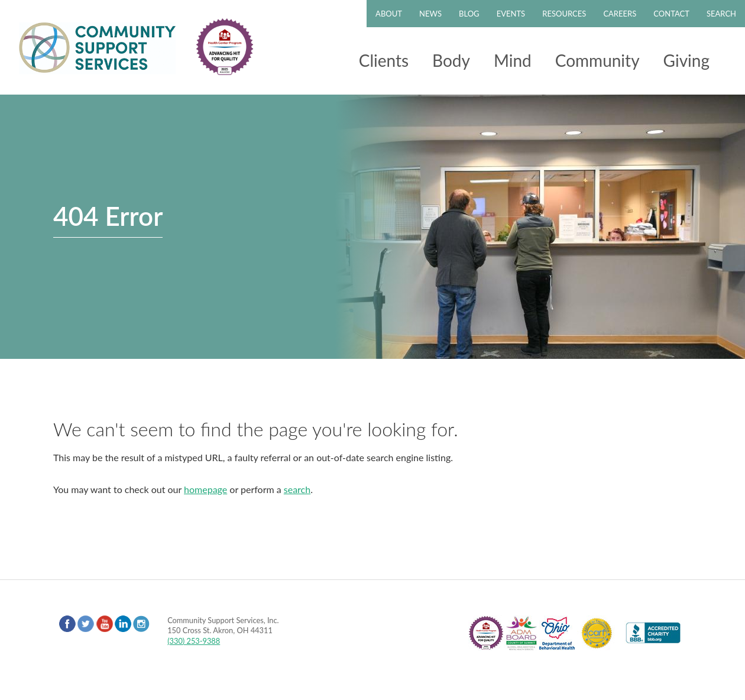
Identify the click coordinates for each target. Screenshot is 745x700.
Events (511, 14)
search (297, 489)
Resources (564, 14)
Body (451, 60)
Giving (686, 60)
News (430, 14)
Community (597, 60)
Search (721, 14)
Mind (513, 60)
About (389, 14)
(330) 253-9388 (194, 641)
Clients (384, 60)
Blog (469, 14)
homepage (205, 489)
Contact (671, 14)
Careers (620, 14)
